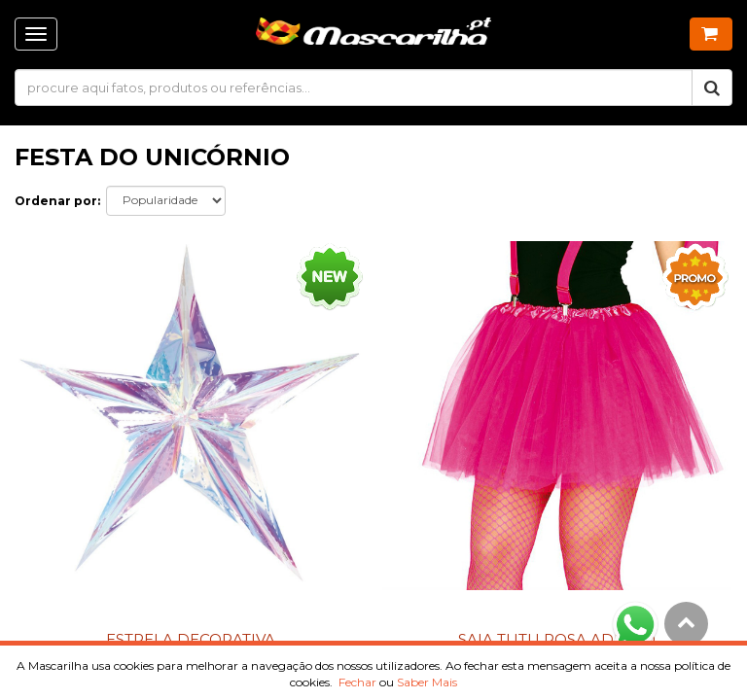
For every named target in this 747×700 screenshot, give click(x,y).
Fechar (357, 682)
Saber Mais (427, 682)
